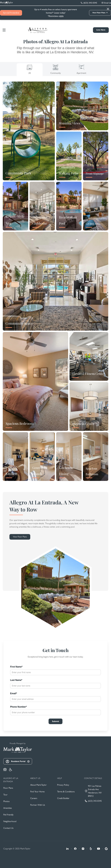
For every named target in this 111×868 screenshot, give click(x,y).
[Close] (77, 407)
